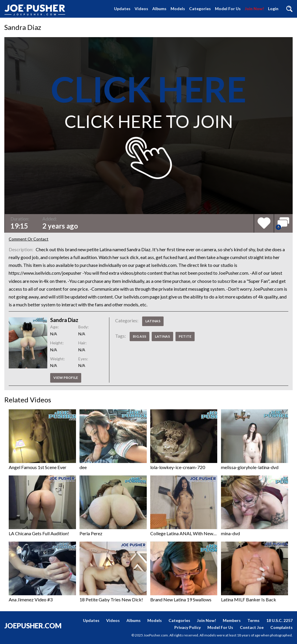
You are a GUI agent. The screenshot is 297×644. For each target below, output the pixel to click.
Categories (200, 9)
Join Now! (254, 9)
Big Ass (140, 336)
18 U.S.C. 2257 (279, 620)
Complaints (281, 627)
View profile (66, 378)
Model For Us (228, 9)
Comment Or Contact (29, 239)
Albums (159, 9)
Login (273, 9)
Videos (141, 9)
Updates (122, 9)
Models (178, 9)
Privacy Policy (188, 627)
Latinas (153, 321)
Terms (253, 620)
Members (232, 620)
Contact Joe (252, 627)
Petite (185, 336)
